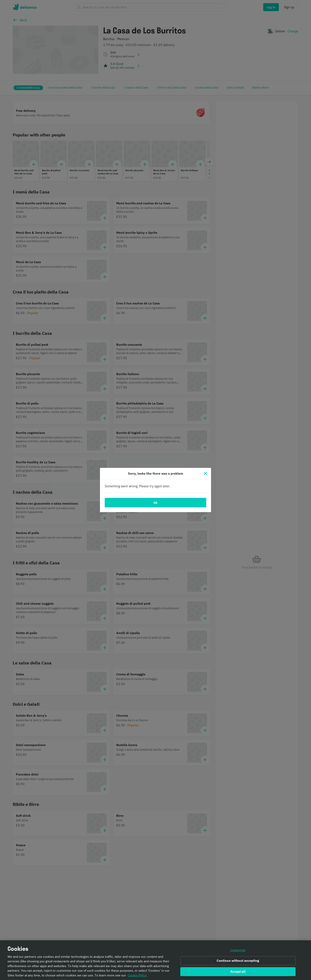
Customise (238, 952)
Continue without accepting (238, 962)
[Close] (205, 473)
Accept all (238, 973)
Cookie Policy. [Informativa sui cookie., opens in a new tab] (138, 977)
